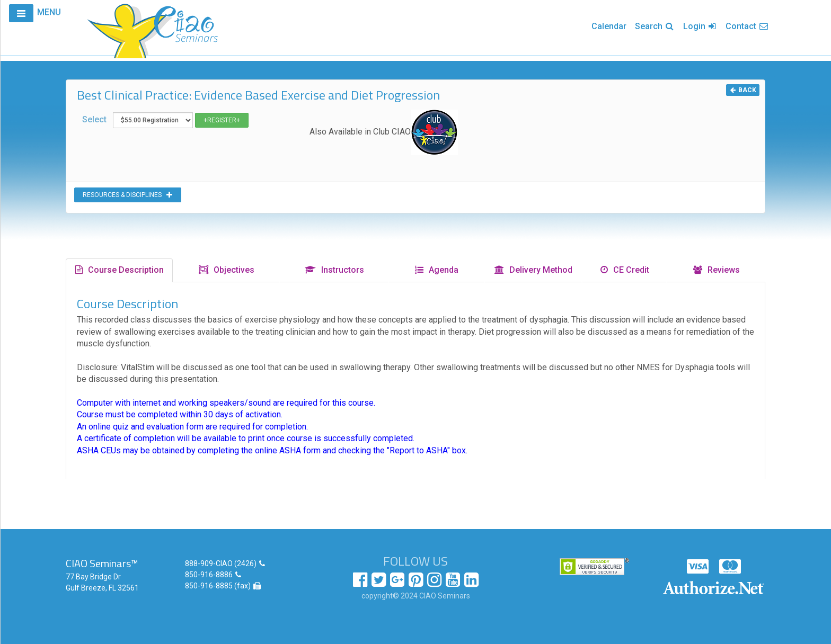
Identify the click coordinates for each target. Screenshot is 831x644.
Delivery (533, 270)
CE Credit (624, 270)
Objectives (226, 270)
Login (700, 26)
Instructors (334, 270)
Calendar (609, 26)
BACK (743, 90)
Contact (747, 26)
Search (655, 26)
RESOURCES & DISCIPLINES (128, 195)
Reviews (716, 270)
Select (165, 120)
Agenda (436, 270)
